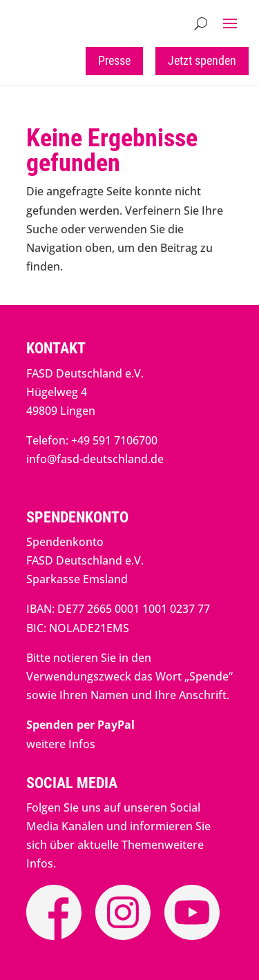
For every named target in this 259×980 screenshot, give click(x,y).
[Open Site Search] (201, 23)
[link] (80, 725)
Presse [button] (114, 60)
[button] (230, 23)
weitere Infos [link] (61, 744)
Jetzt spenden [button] (202, 60)
